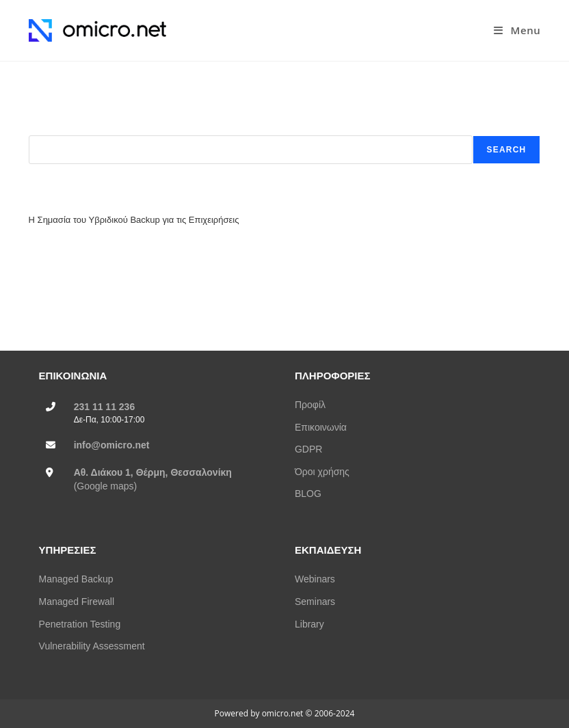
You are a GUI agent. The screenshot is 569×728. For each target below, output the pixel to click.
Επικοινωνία (321, 427)
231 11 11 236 (105, 407)
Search (43, 129)
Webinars (315, 579)
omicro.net (283, 713)
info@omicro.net (112, 445)
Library (309, 624)
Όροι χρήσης (322, 472)
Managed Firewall (77, 602)
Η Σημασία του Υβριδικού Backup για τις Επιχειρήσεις (134, 220)
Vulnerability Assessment (92, 646)
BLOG (308, 494)
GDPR (308, 449)
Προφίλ (310, 405)
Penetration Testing (80, 624)
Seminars (315, 602)
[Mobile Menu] (517, 30)
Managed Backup (76, 579)
